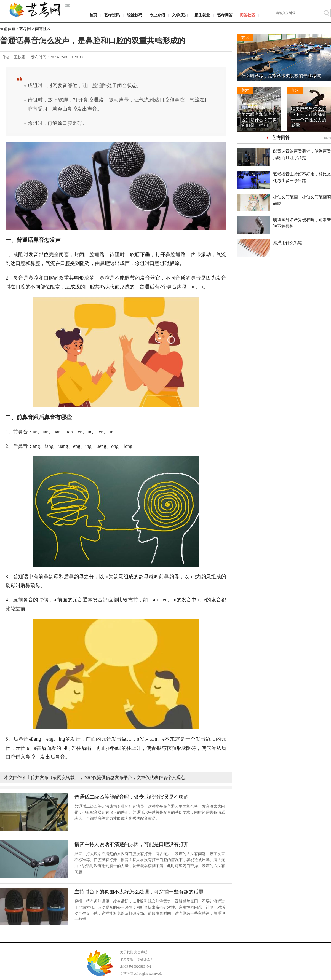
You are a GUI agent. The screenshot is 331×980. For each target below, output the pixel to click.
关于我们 (127, 952)
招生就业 (202, 15)
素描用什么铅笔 (288, 243)
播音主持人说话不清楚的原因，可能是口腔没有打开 (132, 844)
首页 (93, 15)
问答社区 (247, 15)
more (328, 138)
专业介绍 (157, 15)
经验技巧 (135, 15)
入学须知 (180, 15)
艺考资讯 (112, 15)
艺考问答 (225, 15)
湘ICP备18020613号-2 (136, 966)
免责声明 (141, 952)
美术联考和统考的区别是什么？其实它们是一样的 (259, 120)
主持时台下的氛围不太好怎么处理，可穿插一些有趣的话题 (139, 892)
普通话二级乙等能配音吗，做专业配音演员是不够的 (132, 797)
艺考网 (25, 29)
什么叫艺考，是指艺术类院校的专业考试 (281, 76)
